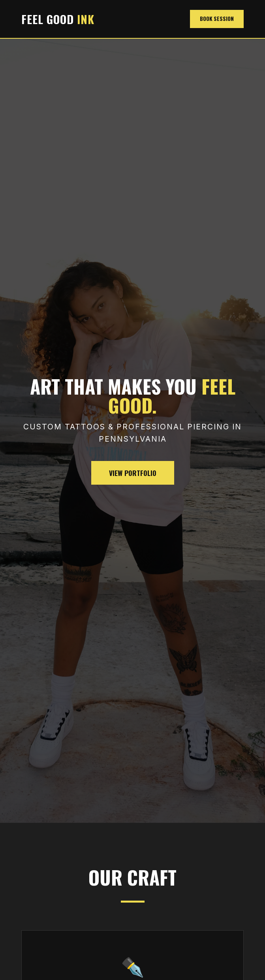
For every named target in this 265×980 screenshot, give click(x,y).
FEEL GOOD (58, 19)
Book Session (217, 19)
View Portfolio (133, 473)
